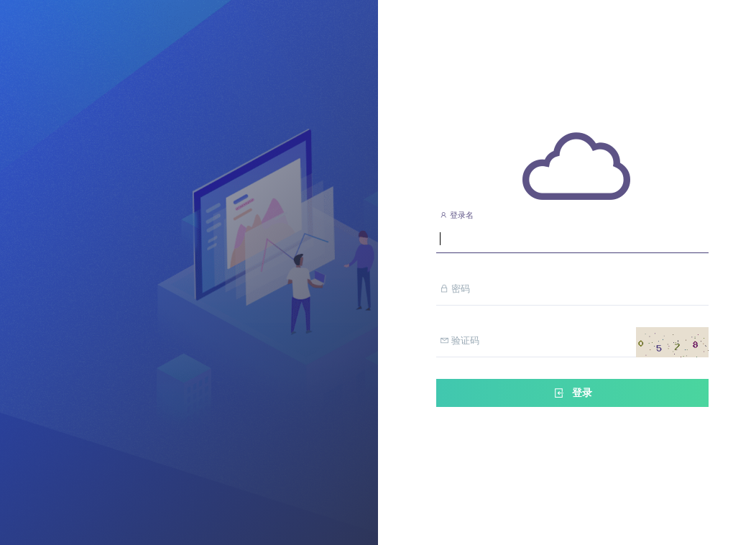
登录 (572, 393)
